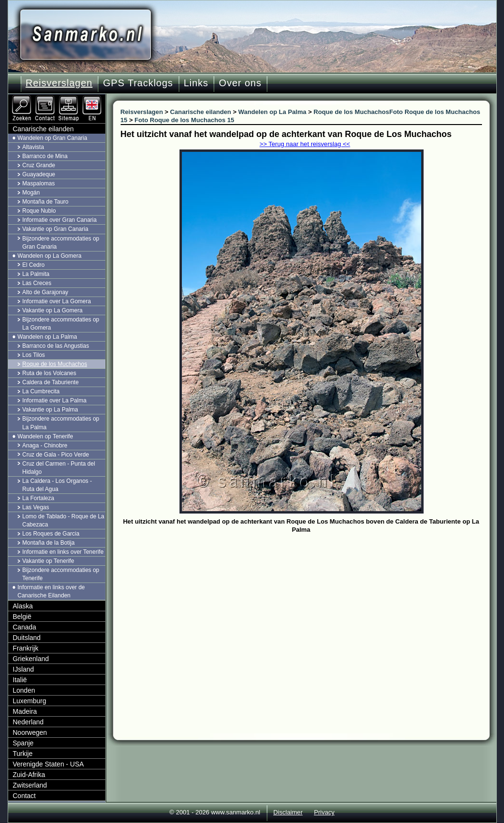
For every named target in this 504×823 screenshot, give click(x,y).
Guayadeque (39, 174)
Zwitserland (30, 785)
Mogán (31, 193)
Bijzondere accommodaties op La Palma (61, 423)
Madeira (25, 711)
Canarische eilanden (44, 129)
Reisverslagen (59, 83)
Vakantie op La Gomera (53, 310)
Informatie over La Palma (55, 400)
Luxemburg (30, 701)
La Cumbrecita (41, 391)
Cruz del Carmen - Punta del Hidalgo (59, 468)
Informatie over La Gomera (57, 301)
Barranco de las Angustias (56, 346)
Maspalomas (39, 183)
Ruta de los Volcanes (50, 373)
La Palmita (36, 274)
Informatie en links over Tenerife (63, 552)
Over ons (240, 83)
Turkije (23, 754)
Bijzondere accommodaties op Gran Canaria (61, 243)
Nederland (28, 722)
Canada (25, 627)
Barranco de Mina (45, 156)
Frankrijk (26, 648)
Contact (24, 796)
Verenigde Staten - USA (49, 764)
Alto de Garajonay (45, 292)
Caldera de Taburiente (51, 382)
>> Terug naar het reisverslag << (305, 144)
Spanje (23, 743)
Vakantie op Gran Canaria (56, 229)
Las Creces (37, 283)
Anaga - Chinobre (45, 446)
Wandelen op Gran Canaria (53, 138)
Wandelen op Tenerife (45, 436)
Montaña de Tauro (46, 202)
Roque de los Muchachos (55, 364)
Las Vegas (36, 507)
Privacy (324, 812)
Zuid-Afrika (29, 775)
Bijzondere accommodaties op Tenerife (61, 574)
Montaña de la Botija (49, 543)
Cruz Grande (39, 165)
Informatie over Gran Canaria (60, 220)
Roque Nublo (39, 211)
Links (196, 83)
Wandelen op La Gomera (50, 256)
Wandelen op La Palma (47, 337)
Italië (20, 680)
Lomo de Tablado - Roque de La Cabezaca (63, 520)
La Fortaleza (39, 498)
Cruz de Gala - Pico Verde (56, 455)
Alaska (23, 606)
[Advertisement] (308, 608)
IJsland (23, 669)
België (22, 617)
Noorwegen (30, 732)
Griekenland (31, 659)
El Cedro (34, 265)
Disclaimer (288, 812)
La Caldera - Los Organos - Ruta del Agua (57, 485)
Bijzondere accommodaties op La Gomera (61, 324)
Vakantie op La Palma (50, 410)
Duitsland (27, 638)
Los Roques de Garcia (51, 534)
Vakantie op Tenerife (48, 561)
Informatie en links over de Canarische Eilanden (51, 591)
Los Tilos (34, 355)
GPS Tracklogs (138, 83)
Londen (24, 690)
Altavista (33, 147)
